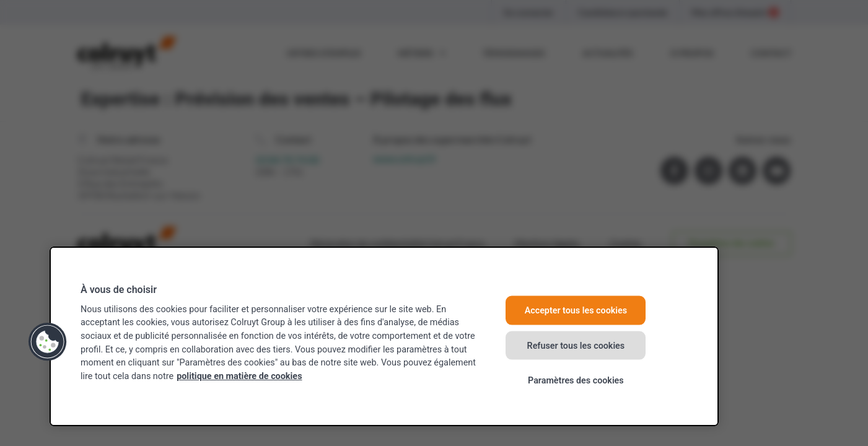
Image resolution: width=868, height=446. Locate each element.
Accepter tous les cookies (576, 311)
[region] (384, 336)
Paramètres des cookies (576, 381)
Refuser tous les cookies (576, 345)
